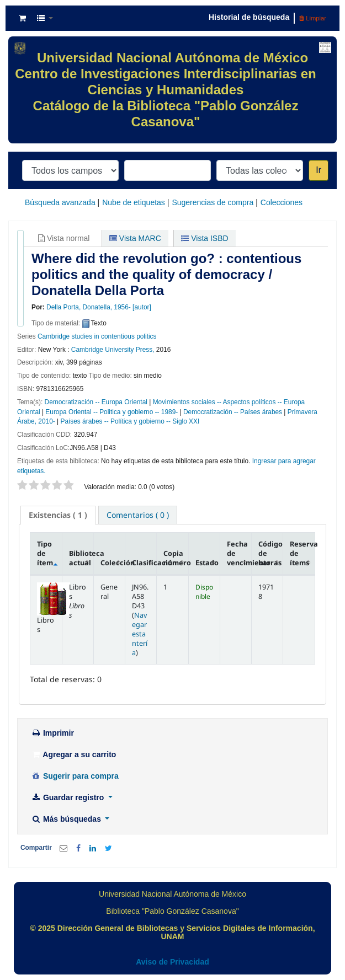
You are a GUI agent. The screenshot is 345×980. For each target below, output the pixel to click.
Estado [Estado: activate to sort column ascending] (207, 563)
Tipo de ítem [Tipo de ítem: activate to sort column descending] (45, 553)
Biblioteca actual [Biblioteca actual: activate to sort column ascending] (81, 558)
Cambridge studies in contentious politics (97, 336)
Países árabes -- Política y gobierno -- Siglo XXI (130, 421)
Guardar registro (68, 797)
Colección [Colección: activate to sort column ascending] (113, 563)
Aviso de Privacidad (173, 962)
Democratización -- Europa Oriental (96, 402)
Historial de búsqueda (249, 17)
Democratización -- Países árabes (233, 412)
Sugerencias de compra (213, 202)
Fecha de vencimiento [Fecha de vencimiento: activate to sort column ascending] (239, 553)
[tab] (58, 515)
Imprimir (52, 733)
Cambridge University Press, (113, 350)
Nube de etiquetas (134, 202)
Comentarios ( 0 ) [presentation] (138, 515)
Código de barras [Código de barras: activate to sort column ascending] (270, 553)
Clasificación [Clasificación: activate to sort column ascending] (144, 563)
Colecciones (282, 202)
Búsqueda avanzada (60, 202)
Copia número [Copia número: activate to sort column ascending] (176, 558)
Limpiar (313, 18)
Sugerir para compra (75, 776)
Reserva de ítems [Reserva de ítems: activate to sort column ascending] (302, 553)
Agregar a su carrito (73, 754)
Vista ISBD (205, 238)
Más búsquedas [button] (67, 819)
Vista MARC (135, 238)
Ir (319, 170)
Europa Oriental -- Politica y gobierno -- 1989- (112, 412)
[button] (22, 18)
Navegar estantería (140, 634)
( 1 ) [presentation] (58, 515)
